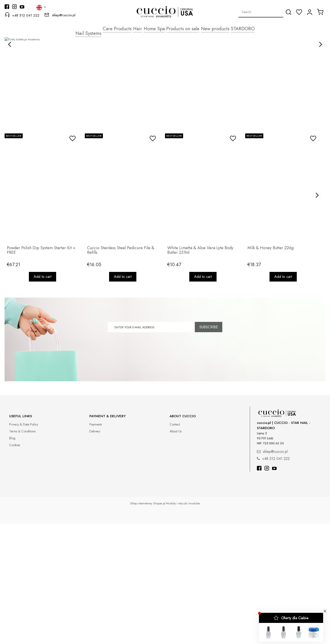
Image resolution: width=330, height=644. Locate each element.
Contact (175, 544)
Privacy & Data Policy (24, 544)
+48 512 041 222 (26, 15)
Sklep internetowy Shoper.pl (148, 623)
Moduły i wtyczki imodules (183, 623)
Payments (96, 544)
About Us (176, 551)
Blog (12, 558)
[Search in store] (261, 12)
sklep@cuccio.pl (64, 15)
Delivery (95, 551)
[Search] (289, 12)
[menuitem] (81, 28)
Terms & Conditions (22, 551)
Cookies (15, 565)
